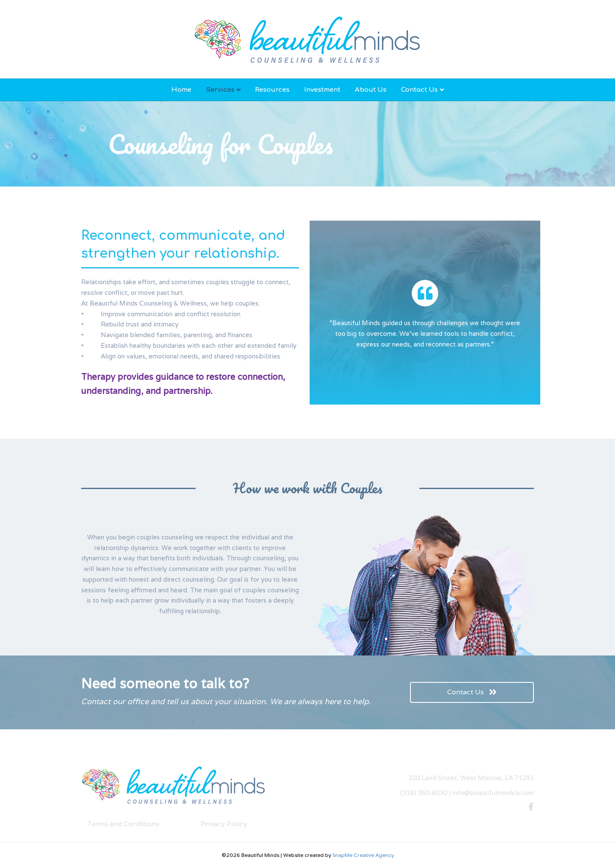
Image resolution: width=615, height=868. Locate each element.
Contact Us (419, 90)
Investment (322, 90)
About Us (371, 90)
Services (220, 90)
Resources (272, 90)
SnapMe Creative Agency (363, 855)
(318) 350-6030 (424, 793)
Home (181, 90)
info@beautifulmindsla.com (493, 793)
